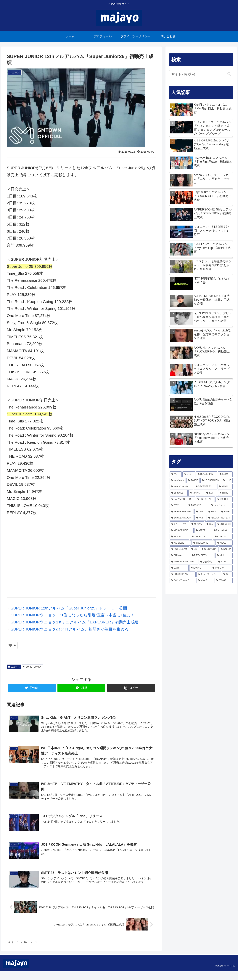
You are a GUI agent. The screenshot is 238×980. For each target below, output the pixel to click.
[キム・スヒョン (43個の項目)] (209, 574)
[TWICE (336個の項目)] (193, 481)
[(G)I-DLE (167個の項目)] (224, 499)
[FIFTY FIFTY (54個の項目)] (202, 556)
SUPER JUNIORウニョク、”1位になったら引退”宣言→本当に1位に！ (73, 615)
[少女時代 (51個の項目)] (207, 562)
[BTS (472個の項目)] (189, 474)
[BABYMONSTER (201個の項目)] (182, 499)
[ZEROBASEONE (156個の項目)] (182, 512)
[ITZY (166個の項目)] (178, 505)
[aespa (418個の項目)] (225, 474)
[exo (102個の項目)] (210, 524)
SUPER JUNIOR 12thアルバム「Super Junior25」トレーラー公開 (69, 608)
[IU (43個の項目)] (227, 574)
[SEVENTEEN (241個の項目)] (205, 487)
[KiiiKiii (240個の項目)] (225, 487)
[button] (229, 74)
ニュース (14, 667)
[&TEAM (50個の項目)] (225, 562)
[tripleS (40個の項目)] (205, 580)
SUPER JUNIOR (33, 667)
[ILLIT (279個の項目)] (227, 481)
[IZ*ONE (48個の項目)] (200, 568)
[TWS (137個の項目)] (213, 512)
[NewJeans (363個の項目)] (178, 481)
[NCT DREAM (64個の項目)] (179, 549)
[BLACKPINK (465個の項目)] (207, 474)
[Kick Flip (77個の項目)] (179, 537)
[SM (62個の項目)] (194, 549)
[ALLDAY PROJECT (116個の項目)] (220, 518)
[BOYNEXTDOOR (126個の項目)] (182, 518)
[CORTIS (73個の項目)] (223, 537)
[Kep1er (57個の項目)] (226, 549)
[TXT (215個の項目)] (211, 493)
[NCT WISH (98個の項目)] (224, 524)
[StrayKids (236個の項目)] (179, 493)
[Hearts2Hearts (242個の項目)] (181, 487)
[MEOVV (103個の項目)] (197, 524)
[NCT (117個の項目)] (200, 518)
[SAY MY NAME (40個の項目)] (183, 580)
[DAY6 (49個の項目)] (179, 568)
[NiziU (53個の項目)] (224, 556)
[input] (201, 74)
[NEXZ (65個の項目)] (224, 543)
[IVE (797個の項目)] (176, 474)
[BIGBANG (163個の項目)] (198, 505)
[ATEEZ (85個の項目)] (203, 531)
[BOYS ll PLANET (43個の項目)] (183, 574)
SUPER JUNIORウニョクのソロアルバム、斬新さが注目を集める (70, 629)
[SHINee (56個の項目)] (179, 556)
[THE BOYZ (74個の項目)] (201, 537)
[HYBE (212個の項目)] (225, 493)
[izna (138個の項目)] (200, 512)
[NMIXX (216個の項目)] (196, 493)
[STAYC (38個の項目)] (224, 580)
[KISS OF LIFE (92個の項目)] (182, 531)
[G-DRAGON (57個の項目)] (209, 549)
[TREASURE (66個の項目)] (203, 543)
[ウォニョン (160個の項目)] (221, 505)
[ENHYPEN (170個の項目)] (205, 499)
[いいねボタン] (10, 645)
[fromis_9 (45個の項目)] (222, 568)
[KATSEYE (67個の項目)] (180, 543)
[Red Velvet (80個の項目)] (222, 531)
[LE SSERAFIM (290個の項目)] (211, 481)
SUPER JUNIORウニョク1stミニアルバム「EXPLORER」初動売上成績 (74, 622)
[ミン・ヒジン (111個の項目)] (179, 524)
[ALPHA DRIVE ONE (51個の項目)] (184, 562)
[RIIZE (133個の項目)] (226, 512)
